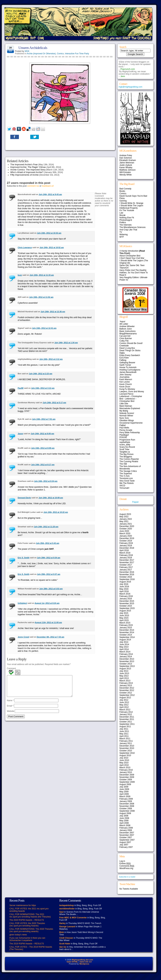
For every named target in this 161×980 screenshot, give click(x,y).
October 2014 (126, 635)
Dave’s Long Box (127, 348)
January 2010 (126, 772)
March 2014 (125, 652)
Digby (122, 353)
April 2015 (124, 620)
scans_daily (125, 445)
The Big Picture (126, 454)
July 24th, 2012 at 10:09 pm (51, 498)
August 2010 (125, 755)
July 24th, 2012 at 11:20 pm (46, 527)
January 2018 (126, 558)
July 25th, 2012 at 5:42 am (48, 543)
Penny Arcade (126, 430)
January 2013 (126, 686)
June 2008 (124, 818)
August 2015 (125, 611)
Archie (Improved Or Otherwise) (41, 54)
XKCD (122, 486)
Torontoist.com (126, 478)
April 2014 (124, 649)
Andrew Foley (126, 155)
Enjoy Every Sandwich (130, 355)
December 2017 (127, 560)
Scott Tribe (124, 449)
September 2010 (127, 753)
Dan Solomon (126, 158)
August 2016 (125, 582)
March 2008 (125, 825)
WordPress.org (126, 868)
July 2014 (124, 642)
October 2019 (126, 541)
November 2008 (127, 806)
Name (10, 705)
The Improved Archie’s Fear (24, 164)
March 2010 (125, 768)
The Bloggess (126, 457)
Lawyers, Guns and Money (132, 392)
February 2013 (126, 683)
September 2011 (127, 724)
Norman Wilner (126, 416)
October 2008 (126, 809)
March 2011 (125, 739)
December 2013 (127, 659)
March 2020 (125, 534)
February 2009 (126, 799)
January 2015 (126, 628)
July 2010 (124, 758)
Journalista (124, 377)
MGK (27, 51)
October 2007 (126, 837)
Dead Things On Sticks (130, 351)
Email (10, 710)
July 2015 (124, 613)
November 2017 (127, 562)
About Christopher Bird (130, 256)
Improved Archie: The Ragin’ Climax (28, 167)
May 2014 (124, 647)
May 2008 (124, 821)
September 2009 (127, 782)
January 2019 (126, 546)
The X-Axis (124, 476)
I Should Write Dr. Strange (131, 203)
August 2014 (125, 640)
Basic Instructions (127, 331)
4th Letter (124, 324)
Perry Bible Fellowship (130, 433)
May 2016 (124, 589)
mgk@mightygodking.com (130, 87)
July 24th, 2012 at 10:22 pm (56, 512)
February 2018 (126, 555)
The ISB (123, 464)
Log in (122, 861)
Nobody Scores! (127, 413)
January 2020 (126, 536)
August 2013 (125, 669)
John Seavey (125, 375)
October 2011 (126, 722)
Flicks (122, 198)
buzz (20, 275)
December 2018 (127, 548)
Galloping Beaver (127, 363)
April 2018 (124, 550)
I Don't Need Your (132, 258)
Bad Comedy (125, 189)
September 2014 (127, 637)
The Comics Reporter (129, 459)
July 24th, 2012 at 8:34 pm (46, 481)
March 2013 (125, 681)
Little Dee (124, 404)
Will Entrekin (125, 172)
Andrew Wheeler (127, 326)
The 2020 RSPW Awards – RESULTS (27, 920)
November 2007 (127, 835)
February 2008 (126, 828)
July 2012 (124, 700)
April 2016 (124, 591)
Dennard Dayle (24, 498)
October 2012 (126, 693)
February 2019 (126, 543)
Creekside (124, 346)
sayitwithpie (125, 442)
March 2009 (125, 796)
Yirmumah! (124, 488)
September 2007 (127, 840)
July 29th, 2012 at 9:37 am (49, 574)
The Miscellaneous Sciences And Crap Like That (132, 229)
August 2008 (125, 813)
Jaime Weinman (127, 163)
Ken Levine (125, 382)
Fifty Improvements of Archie (24, 175)
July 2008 (124, 816)
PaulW (21, 388)
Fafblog (123, 360)
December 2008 (127, 804)
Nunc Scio (124, 418)
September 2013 (127, 666)
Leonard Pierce (126, 394)
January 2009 (126, 801)
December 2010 (127, 746)
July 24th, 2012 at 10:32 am (49, 233)
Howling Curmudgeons (130, 370)
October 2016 (126, 577)
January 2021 (126, 524)
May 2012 (124, 705)
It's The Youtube (127, 210)
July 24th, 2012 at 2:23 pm (41, 374)
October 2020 (126, 529)
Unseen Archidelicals (33, 48)
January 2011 (126, 743)
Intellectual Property (129, 208)
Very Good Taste (127, 481)
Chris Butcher (126, 338)
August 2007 (125, 842)
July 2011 (124, 729)
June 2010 (124, 760)
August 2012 (125, 698)
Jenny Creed (23, 637)
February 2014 (126, 654)
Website (11, 715)
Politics (123, 222)
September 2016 (127, 579)
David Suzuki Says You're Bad (133, 196)
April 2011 (124, 736)
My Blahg (124, 411)
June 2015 (124, 616)
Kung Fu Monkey (127, 389)
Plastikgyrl (124, 435)
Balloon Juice (126, 329)
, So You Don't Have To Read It (134, 273)
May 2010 (124, 763)
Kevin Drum (125, 387)
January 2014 (126, 657)
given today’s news (18, 935)
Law (121, 213)
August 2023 (125, 514)
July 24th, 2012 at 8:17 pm (43, 465)
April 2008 (124, 823)
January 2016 (126, 599)
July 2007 (124, 845)
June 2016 (124, 587)
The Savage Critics (128, 471)
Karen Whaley (126, 167)
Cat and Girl (125, 336)
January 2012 (126, 714)
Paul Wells (124, 428)
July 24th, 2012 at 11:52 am (41, 297)
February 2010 (126, 770)
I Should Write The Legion (131, 206)
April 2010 (124, 765)
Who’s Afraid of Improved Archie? (27, 172)
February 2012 (126, 712)
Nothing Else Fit (127, 218)
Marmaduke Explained (130, 408)
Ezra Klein (124, 358)
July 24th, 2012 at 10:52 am (52, 247)
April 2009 (124, 794)
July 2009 (124, 787)
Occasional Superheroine (131, 423)
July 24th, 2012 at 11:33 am (42, 275)
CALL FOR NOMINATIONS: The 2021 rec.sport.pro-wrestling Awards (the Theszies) (30, 916)
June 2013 (124, 673)
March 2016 (125, 594)
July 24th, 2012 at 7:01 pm (44, 419)
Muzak (122, 215)
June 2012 (124, 702)
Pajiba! (123, 425)
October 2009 (126, 780)
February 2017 (126, 567)
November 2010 (127, 748)
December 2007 (127, 833)
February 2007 (126, 847)
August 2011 (125, 727)
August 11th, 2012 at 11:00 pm (48, 622)
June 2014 (124, 644)
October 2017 (126, 565)
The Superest (126, 474)
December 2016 (127, 572)
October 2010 (126, 751)
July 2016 (124, 584)
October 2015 (126, 606)
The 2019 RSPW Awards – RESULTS (27, 944)
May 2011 (124, 734)
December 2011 (127, 717)
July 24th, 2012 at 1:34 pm (66, 343)
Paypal (135, 502)
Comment (11, 668)
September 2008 (127, 811)
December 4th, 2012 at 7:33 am (51, 637)
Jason (20, 434)
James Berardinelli (128, 372)
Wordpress (84, 964)
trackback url (48, 186)
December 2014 (127, 630)
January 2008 (126, 830)
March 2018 (125, 553)
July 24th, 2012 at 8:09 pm (43, 448)
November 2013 (127, 661)
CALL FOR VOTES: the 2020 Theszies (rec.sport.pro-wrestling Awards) (27, 925)
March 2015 (125, 623)
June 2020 (124, 531)
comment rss (33, 186)
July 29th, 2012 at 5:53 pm (51, 589)
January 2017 (126, 570)
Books (122, 191)
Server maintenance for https (23, 905)
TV (121, 232)
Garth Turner (125, 365)
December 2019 (127, 538)
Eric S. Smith (24, 558)
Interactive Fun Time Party (77, 54)
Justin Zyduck (126, 165)
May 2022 (124, 517)
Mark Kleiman (126, 406)
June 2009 (124, 789)
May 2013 (124, 676)
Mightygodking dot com (82, 960)
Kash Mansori (126, 379)
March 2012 (125, 710)
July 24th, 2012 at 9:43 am (50, 194)
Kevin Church (126, 384)
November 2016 (127, 575)
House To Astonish (128, 367)
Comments (127, 866)
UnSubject (22, 603)
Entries (125, 864)
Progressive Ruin (127, 440)
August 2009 (125, 784)
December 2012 (127, 688)
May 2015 (124, 618)
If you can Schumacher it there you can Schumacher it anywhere (27, 939)
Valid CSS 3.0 (86, 962)
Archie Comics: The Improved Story (28, 170)
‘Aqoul (122, 322)
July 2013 (124, 671)
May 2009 (124, 792)
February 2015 (126, 625)
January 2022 (126, 519)
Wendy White (126, 175)
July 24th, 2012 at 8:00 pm (42, 434)
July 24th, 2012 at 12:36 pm (53, 312)
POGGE (123, 437)
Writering (124, 235)
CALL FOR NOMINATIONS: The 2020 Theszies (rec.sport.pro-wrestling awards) (31, 930)
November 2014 (127, 632)
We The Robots (127, 483)
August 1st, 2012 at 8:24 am (47, 603)
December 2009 (127, 775)
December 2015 (127, 601)
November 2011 (127, 719)
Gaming (123, 201)
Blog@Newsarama (128, 334)
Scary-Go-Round (127, 447)
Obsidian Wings (127, 420)
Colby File (124, 341)
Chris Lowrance (25, 247)
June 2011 (124, 731)
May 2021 (124, 521)
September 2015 (127, 608)
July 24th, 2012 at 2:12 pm (51, 359)
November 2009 (127, 777)
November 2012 (127, 690)
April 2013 (124, 678)
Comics (60, 54)
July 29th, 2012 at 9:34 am (49, 558)
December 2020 (127, 526)
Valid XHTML (72, 962)
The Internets (126, 225)
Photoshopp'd (126, 220)
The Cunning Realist (129, 461)
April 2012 (124, 707)
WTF (122, 237)
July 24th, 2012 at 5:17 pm (54, 403)
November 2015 (127, 603)
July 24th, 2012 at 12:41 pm (44, 328)
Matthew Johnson (127, 170)
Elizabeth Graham (128, 160)
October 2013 (126, 664)
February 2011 (126, 741)
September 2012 (127, 695)
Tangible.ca (125, 452)
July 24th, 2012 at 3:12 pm (43, 388)
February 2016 (126, 596)
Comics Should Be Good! (131, 343)
